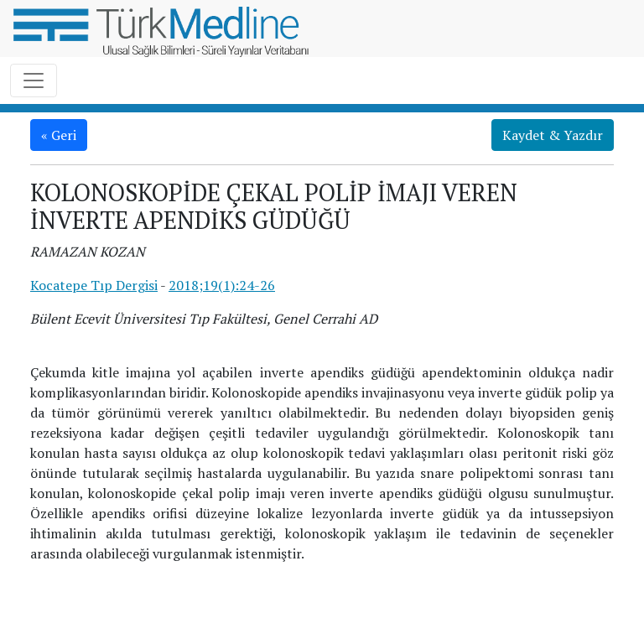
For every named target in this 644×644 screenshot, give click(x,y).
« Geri (59, 135)
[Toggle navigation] (34, 80)
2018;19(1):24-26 (222, 285)
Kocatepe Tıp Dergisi (94, 285)
